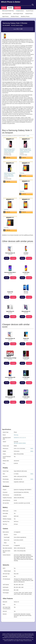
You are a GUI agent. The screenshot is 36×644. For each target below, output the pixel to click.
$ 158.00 (10, 398)
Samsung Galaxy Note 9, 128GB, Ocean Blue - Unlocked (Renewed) (10, 174)
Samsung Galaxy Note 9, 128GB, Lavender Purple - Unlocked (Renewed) (26, 150)
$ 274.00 (10, 293)
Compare (13, 258)
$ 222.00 (26, 398)
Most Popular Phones (18, 14)
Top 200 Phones (30, 11)
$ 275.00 (26, 293)
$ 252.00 (10, 254)
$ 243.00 (26, 378)
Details (28, 136)
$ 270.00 (10, 312)
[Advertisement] (18, 419)
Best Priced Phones (7, 14)
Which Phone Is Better (11, 2)
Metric (32, 449)
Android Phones (29, 14)
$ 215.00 (26, 359)
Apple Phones (5, 16)
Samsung (22, 173)
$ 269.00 (10, 273)
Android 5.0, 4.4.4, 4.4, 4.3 (20, 438)
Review (7, 258)
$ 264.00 (26, 254)
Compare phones (20, 11)
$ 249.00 (10, 359)
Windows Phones (15, 16)
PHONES (10, 8)
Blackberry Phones (25, 16)
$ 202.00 (10, 378)
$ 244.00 (26, 339)
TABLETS (17, 8)
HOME (4, 8)
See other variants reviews (17, 25)
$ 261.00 (26, 273)
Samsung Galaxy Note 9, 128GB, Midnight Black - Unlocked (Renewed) (10, 150)
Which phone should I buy (8, 11)
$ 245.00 (10, 339)
